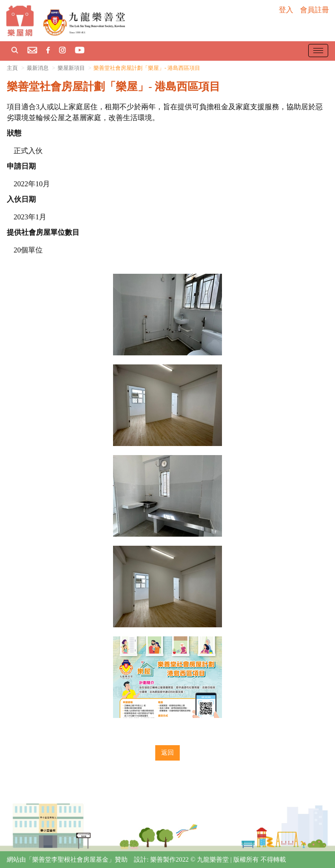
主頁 (12, 68)
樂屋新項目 (71, 68)
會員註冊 (315, 10)
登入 (286, 10)
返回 (167, 753)
